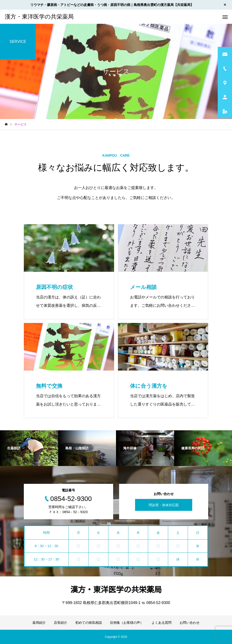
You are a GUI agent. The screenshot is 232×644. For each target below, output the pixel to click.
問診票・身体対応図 (164, 505)
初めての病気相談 (89, 623)
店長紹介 (61, 623)
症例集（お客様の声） (127, 623)
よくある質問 (161, 623)
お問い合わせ (190, 623)
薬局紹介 (39, 623)
